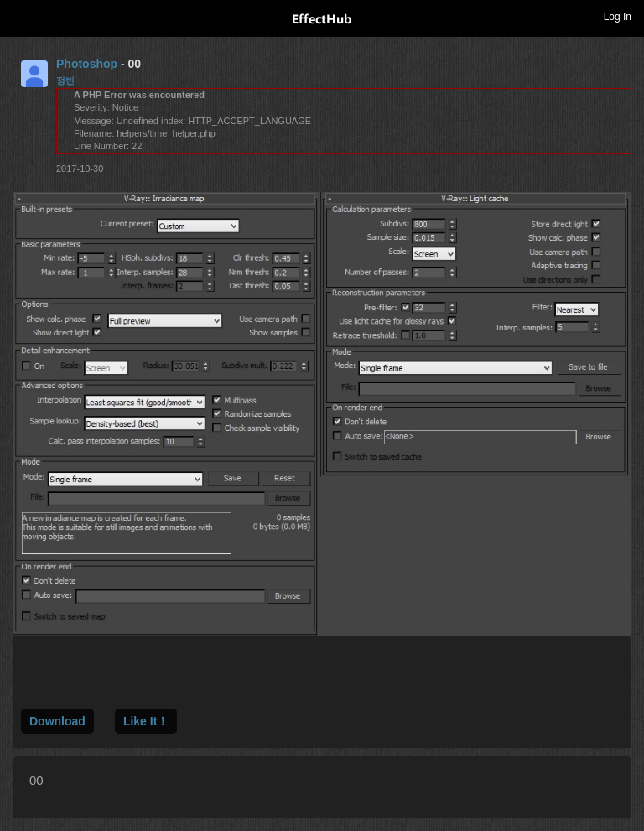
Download (57, 721)
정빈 (65, 81)
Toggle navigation (20, 16)
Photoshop (87, 64)
